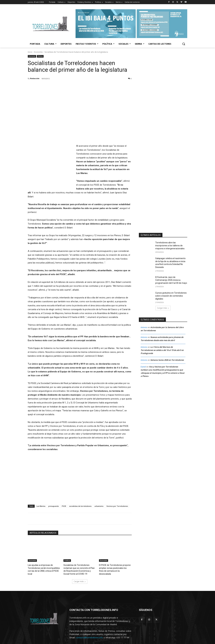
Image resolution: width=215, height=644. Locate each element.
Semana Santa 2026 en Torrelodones (167, 360)
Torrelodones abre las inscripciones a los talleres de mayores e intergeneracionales (170, 245)
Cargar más (80, 573)
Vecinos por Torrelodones (117, 498)
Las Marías (41, 498)
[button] (184, 44)
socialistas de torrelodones (80, 498)
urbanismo (99, 498)
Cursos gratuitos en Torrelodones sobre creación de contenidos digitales (171, 296)
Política (40, 56)
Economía (38, 52)
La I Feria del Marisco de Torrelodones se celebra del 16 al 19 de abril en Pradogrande (162, 350)
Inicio (30, 52)
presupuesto (54, 498)
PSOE (64, 498)
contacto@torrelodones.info (89, 629)
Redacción (35, 78)
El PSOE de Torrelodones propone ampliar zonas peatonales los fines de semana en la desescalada (114, 560)
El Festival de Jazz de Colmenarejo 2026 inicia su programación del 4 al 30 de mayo (171, 280)
